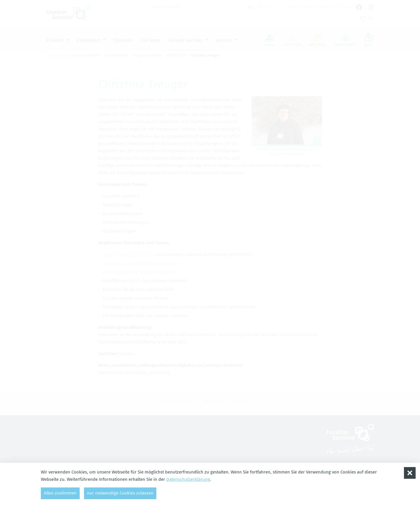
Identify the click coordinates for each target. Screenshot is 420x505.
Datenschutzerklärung (188, 479)
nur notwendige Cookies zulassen (120, 493)
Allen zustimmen (60, 493)
